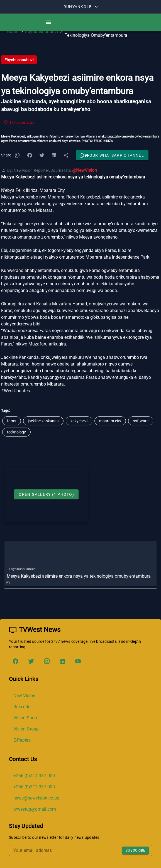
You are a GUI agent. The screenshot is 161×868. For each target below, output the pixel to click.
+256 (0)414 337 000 (34, 776)
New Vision (24, 696)
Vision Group (26, 729)
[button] (17, 155)
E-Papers (22, 740)
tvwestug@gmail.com (35, 809)
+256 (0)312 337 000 (34, 787)
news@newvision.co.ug (36, 798)
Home (13, 32)
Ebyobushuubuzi (42, 32)
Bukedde (22, 707)
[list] (80, 718)
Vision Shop (25, 718)
